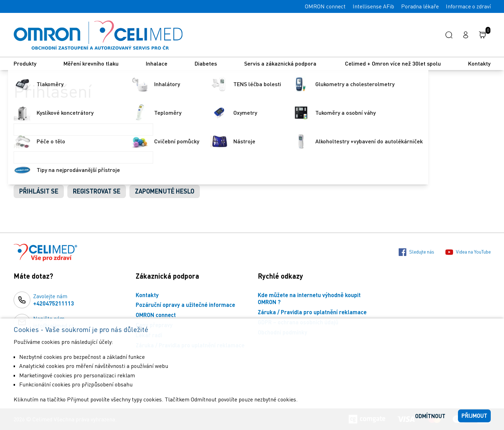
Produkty (25, 63)
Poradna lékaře (420, 6)
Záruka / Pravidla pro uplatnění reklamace (312, 312)
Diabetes (206, 63)
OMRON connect (325, 6)
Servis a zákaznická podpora (281, 63)
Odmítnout (430, 416)
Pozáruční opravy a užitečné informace (185, 305)
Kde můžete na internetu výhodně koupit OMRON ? (309, 299)
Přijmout (474, 416)
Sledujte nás (416, 252)
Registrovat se (97, 191)
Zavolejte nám (54, 300)
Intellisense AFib (373, 6)
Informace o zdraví (468, 6)
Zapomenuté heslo (165, 191)
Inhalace (157, 63)
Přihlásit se (39, 191)
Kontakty (479, 63)
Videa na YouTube (468, 252)
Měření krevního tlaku (91, 63)
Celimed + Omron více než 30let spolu (393, 63)
